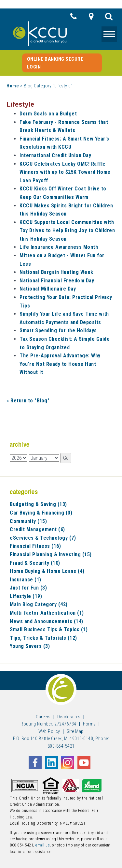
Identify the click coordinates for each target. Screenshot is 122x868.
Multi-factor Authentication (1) (47, 613)
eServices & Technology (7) (43, 538)
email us (43, 845)
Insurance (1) (26, 580)
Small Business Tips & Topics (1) (49, 629)
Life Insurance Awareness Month (59, 247)
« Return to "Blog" (28, 401)
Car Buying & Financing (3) (41, 513)
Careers (43, 717)
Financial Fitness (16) (35, 546)
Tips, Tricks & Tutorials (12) (43, 638)
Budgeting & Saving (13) (38, 504)
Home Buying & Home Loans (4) (47, 571)
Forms (89, 724)
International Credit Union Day (55, 155)
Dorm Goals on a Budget (48, 114)
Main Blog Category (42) (39, 604)
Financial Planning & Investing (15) (51, 554)
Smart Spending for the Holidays (58, 330)
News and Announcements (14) (47, 621)
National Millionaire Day (48, 289)
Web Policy (49, 731)
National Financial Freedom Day (57, 281)
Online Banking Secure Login (55, 63)
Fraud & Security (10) (35, 563)
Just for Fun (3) (28, 588)
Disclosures (69, 717)
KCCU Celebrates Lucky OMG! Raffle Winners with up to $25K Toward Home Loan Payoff (65, 172)
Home (13, 86)
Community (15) (28, 521)
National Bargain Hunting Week (56, 272)
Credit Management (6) (37, 529)
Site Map (75, 731)
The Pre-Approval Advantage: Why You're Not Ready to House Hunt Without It (60, 364)
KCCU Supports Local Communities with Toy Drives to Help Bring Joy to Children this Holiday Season (67, 231)
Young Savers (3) (30, 646)
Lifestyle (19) (26, 596)
